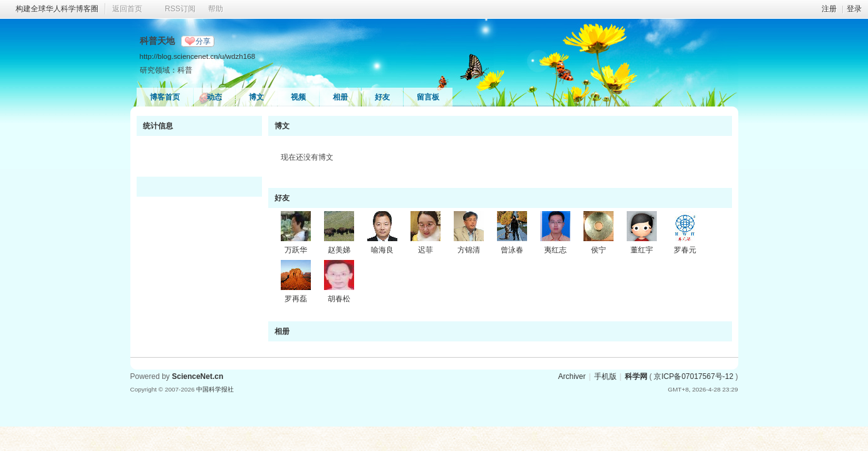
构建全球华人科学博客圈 (57, 9)
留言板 (428, 97)
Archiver (572, 376)
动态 (214, 97)
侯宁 (599, 250)
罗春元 (685, 250)
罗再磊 (296, 299)
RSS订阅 (180, 9)
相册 (340, 97)
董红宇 (642, 250)
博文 (256, 97)
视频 (298, 97)
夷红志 (555, 250)
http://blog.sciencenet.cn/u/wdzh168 (198, 56)
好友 (382, 97)
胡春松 (339, 299)
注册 (829, 9)
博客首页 (165, 97)
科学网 (636, 376)
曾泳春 (512, 250)
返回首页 (127, 9)
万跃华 (296, 250)
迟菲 (426, 250)
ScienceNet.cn (197, 376)
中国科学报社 (215, 389)
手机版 (605, 376)
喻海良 (382, 250)
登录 (854, 9)
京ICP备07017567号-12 (693, 376)
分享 (203, 41)
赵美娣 (339, 250)
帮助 (216, 9)
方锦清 (469, 250)
